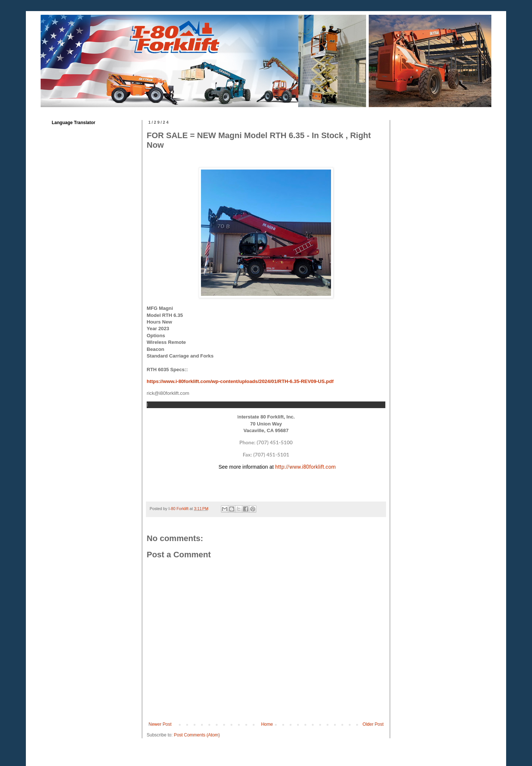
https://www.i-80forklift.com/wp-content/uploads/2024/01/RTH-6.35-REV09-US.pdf (240, 381)
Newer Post (160, 724)
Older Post (373, 724)
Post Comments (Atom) (197, 735)
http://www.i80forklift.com (306, 467)
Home (267, 724)
